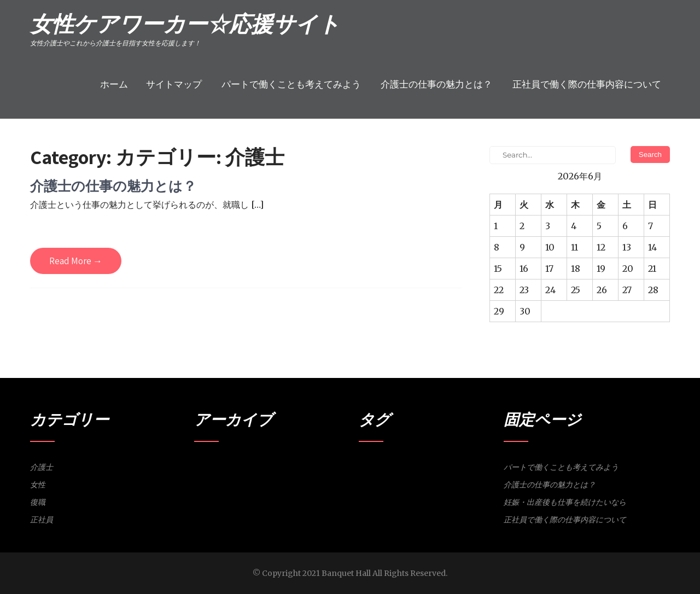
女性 (38, 485)
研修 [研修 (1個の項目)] (465, 466)
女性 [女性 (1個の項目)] (404, 466)
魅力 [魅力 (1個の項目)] (479, 466)
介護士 (42, 467)
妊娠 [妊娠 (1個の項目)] (418, 466)
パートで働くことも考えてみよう (291, 84)
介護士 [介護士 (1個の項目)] (387, 466)
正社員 (42, 520)
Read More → (76, 261)
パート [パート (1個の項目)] (368, 466)
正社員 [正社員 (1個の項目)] (448, 466)
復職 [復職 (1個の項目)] (431, 466)
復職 (38, 502)
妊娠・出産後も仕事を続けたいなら (565, 502)
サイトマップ (174, 84)
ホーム (114, 84)
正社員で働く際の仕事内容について (587, 84)
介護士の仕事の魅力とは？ (436, 84)
